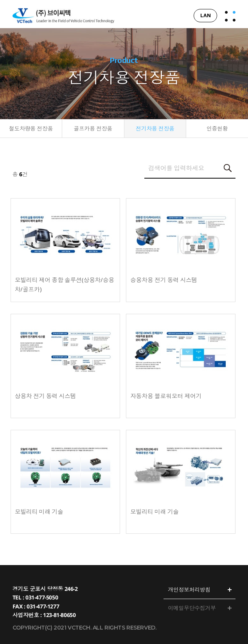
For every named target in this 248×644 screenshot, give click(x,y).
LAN (205, 15)
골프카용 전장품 (93, 129)
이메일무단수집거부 (192, 608)
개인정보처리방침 (189, 589)
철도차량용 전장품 (31, 129)
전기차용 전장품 (155, 129)
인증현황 (217, 129)
